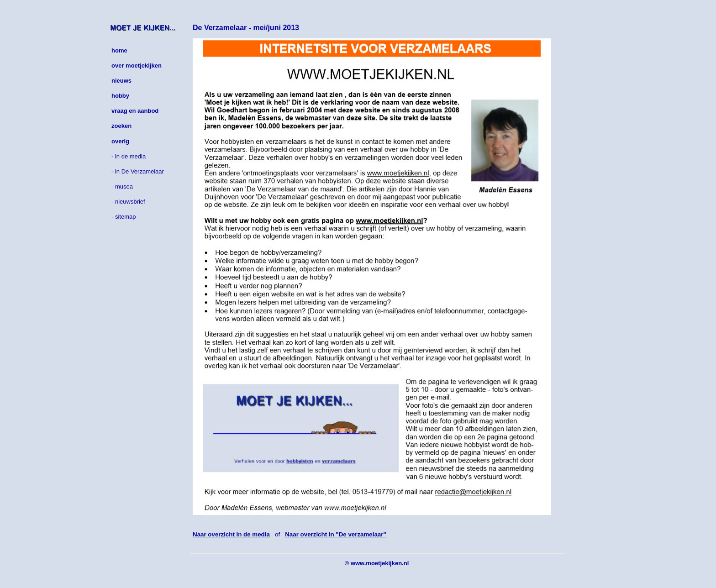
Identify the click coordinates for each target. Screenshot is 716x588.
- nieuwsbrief (128, 202)
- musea (122, 186)
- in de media (129, 156)
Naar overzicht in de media (231, 534)
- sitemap (124, 217)
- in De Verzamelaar (138, 171)
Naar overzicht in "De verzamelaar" (336, 534)
